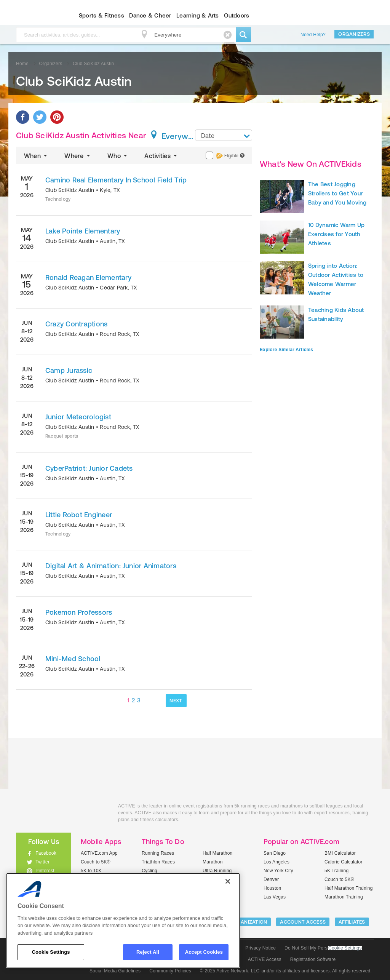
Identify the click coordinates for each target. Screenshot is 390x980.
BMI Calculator (340, 853)
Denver (271, 879)
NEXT (176, 701)
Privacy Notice (261, 948)
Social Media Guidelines (115, 971)
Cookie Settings (345, 948)
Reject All (148, 952)
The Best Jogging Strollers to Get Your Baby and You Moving (337, 193)
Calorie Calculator (344, 862)
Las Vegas (275, 897)
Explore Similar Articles (286, 350)
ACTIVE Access (265, 959)
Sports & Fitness (101, 15)
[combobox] (224, 135)
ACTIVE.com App (99, 853)
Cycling (149, 871)
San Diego (275, 853)
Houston (272, 888)
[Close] (228, 881)
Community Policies (170, 971)
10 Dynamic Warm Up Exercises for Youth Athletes (336, 234)
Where (78, 156)
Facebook (46, 853)
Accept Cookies (204, 952)
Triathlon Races (158, 862)
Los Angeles (277, 862)
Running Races (158, 853)
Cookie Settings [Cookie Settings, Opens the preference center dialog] (51, 952)
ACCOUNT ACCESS (303, 922)
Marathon (213, 862)
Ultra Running (217, 871)
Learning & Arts (198, 15)
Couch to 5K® (96, 862)
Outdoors (237, 15)
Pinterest (45, 871)
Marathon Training (344, 897)
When (36, 156)
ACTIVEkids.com (37, 16)
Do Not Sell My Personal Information (323, 948)
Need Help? (313, 35)
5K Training (336, 871)
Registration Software (313, 959)
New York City (278, 871)
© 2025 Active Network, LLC (230, 971)
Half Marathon (218, 853)
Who (118, 156)
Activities (161, 156)
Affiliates (352, 922)
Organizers (354, 34)
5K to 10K (91, 871)
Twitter (42, 862)
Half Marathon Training (349, 888)
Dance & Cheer (150, 15)
